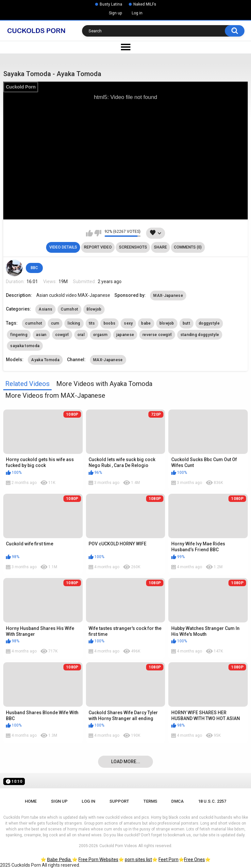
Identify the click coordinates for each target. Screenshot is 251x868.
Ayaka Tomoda (45, 360)
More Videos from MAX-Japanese (55, 395)
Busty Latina (111, 4)
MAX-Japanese (168, 296)
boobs (110, 323)
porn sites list (138, 860)
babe (146, 323)
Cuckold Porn (21, 87)
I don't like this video (98, 233)
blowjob (167, 323)
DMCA (177, 801)
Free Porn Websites (98, 860)
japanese (125, 335)
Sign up (115, 13)
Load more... (126, 762)
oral (81, 335)
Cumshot (69, 309)
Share (160, 247)
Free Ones (194, 860)
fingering (19, 335)
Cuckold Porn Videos (118, 846)
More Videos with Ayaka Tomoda (104, 384)
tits (92, 323)
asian (41, 335)
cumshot (34, 323)
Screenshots (133, 247)
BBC (34, 268)
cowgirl (62, 335)
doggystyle (209, 323)
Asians (45, 309)
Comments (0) (188, 247)
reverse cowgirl (157, 335)
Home (31, 801)
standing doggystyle (200, 335)
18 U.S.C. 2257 (212, 801)
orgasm (100, 335)
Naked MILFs (145, 4)
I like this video (89, 233)
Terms (150, 801)
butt (186, 323)
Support (119, 801)
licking (74, 323)
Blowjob (94, 309)
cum (55, 323)
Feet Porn (168, 860)
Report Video (98, 247)
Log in (137, 13)
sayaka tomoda (25, 346)
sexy (128, 323)
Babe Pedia (59, 860)
